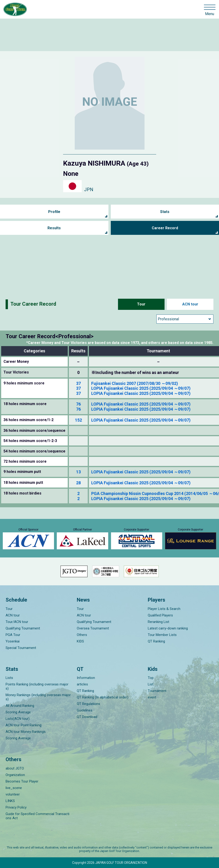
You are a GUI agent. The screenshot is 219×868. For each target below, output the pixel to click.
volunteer (13, 794)
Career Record (165, 228)
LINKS (10, 801)
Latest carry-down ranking (168, 628)
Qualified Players (160, 615)
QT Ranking (156, 641)
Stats (165, 212)
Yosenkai (13, 641)
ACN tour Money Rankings (26, 732)
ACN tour (190, 304)
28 (78, 483)
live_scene (14, 788)
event (152, 697)
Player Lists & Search (164, 609)
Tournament (157, 691)
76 (78, 404)
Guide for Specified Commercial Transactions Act (37, 816)
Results (54, 228)
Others (82, 635)
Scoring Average (18, 712)
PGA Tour (13, 635)
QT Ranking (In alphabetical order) (103, 697)
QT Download (87, 717)
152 (78, 420)
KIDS (80, 641)
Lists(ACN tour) (18, 719)
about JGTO (15, 768)
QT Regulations (88, 704)
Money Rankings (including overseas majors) (38, 697)
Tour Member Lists (162, 635)
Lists (9, 678)
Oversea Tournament (93, 628)
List (151, 684)
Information (86, 678)
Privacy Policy (16, 807)
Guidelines (85, 710)
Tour (141, 304)
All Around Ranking (20, 706)
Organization (15, 775)
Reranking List (158, 622)
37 (78, 383)
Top (151, 678)
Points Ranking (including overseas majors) (37, 686)
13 (78, 472)
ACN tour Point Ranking (24, 725)
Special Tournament (21, 648)
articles (82, 684)
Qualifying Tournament (23, 628)
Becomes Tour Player (22, 781)
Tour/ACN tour (17, 622)
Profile (54, 212)
